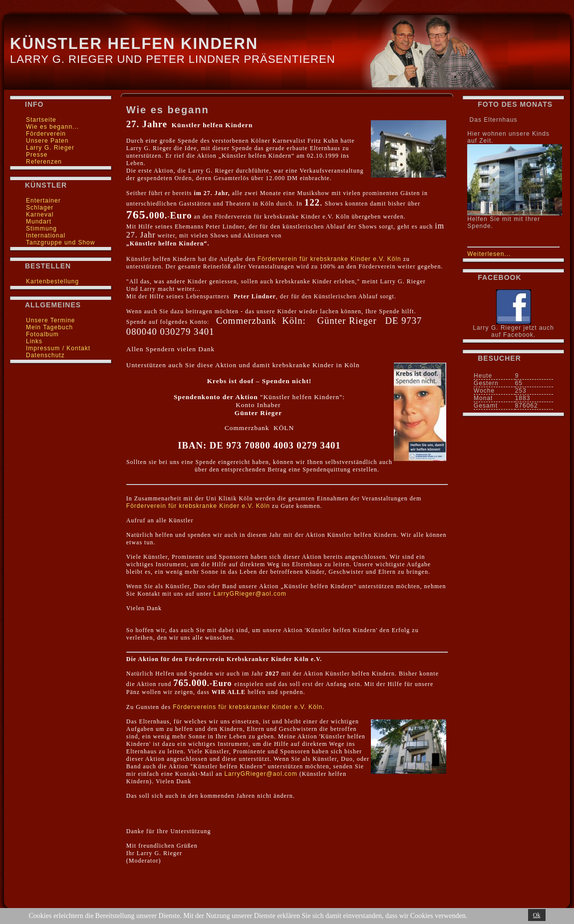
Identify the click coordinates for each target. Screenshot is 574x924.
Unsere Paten (47, 141)
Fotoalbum (42, 334)
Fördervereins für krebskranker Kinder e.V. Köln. (249, 707)
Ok (537, 915)
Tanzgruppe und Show (60, 242)
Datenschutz (45, 355)
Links (34, 341)
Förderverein (46, 134)
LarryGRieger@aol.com (250, 594)
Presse (37, 155)
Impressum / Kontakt (58, 348)
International (46, 235)
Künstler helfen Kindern (134, 44)
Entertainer (43, 201)
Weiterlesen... (489, 254)
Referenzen (44, 162)
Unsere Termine (50, 320)
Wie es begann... (52, 127)
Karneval (40, 215)
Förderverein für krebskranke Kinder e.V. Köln (329, 259)
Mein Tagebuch (49, 327)
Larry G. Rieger (50, 148)
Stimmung (41, 229)
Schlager (40, 208)
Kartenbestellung (52, 281)
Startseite (41, 120)
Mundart (39, 222)
